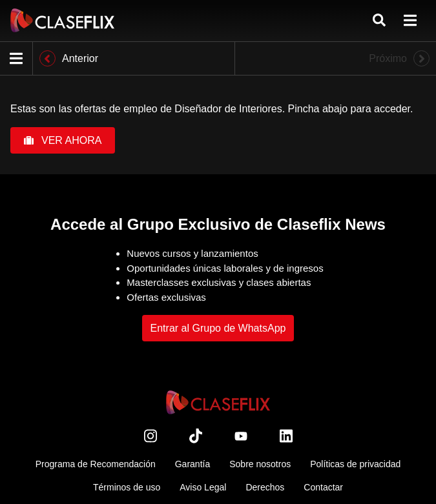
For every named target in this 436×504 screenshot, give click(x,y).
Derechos (265, 487)
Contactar (323, 487)
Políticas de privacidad (355, 464)
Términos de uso (127, 487)
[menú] (410, 20)
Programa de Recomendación (96, 464)
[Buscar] (379, 20)
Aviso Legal (203, 487)
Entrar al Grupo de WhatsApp (218, 328)
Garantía (192, 464)
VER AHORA (63, 140)
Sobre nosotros (260, 464)
